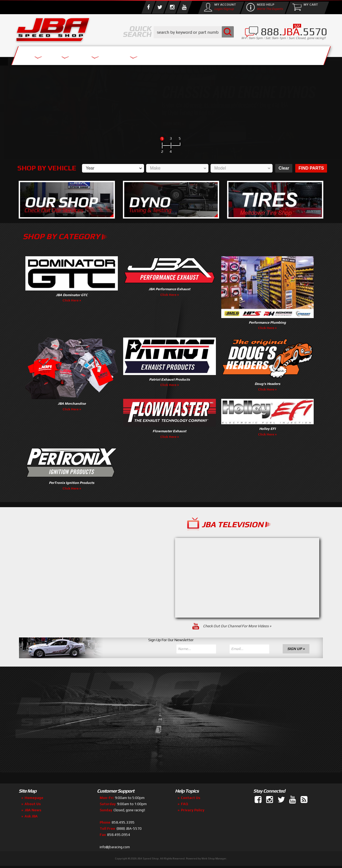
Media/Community (216, 54)
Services (44, 54)
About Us (93, 54)
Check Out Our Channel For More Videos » (238, 626)
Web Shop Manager (214, 859)
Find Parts (311, 168)
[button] (194, 32)
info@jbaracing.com (115, 847)
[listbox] (112, 168)
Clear (283, 168)
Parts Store (148, 54)
